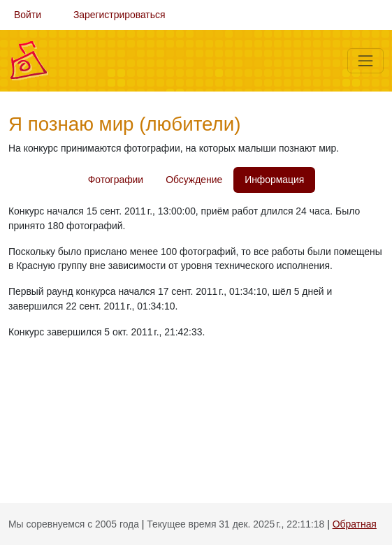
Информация (274, 180)
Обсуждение (194, 180)
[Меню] (365, 61)
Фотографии (116, 180)
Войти (28, 15)
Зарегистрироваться (119, 15)
